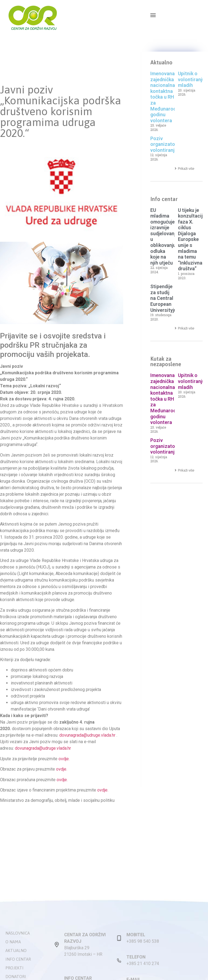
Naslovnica (18, 973)
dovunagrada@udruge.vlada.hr (87, 735)
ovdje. (64, 759)
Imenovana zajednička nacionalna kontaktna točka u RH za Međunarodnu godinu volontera (166, 97)
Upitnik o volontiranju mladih (191, 79)
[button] (153, 15)
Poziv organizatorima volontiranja (168, 144)
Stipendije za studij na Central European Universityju (163, 298)
